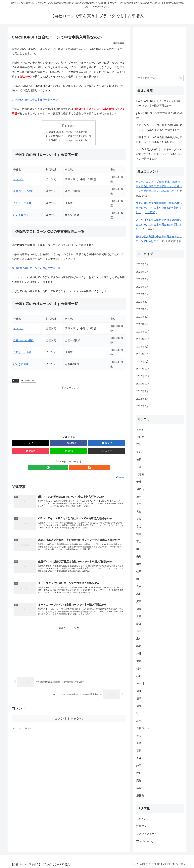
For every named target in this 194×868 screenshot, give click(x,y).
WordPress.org (145, 841)
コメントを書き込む (69, 725)
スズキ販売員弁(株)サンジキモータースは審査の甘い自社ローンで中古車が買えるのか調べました (159, 154)
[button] (107, 452)
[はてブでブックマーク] (107, 444)
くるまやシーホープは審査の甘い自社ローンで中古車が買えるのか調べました (159, 127)
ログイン (141, 819)
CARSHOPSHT (28, 382)
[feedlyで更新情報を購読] (66, 468)
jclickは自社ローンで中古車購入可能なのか (160, 115)
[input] (160, 78)
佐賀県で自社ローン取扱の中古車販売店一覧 (70, 136)
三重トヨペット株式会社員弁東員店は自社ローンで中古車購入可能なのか (159, 140)
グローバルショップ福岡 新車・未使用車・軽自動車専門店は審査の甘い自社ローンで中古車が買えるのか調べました (159, 186)
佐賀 (16, 382)
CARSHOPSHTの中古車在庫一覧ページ (35, 100)
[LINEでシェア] (69, 452)
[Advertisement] (69, 411)
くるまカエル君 (22, 204)
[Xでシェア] (31, 444)
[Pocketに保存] (31, 452)
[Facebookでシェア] (69, 444)
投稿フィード (144, 826)
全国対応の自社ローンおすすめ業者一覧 (68, 132)
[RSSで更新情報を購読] (72, 468)
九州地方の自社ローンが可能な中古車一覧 (36, 269)
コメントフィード (147, 834)
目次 (65, 125)
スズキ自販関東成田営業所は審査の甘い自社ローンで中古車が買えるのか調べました (159, 208)
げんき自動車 (21, 216)
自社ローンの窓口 (24, 192)
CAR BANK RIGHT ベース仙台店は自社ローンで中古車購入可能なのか (159, 103)
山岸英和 (150, 212)
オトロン (18, 180)
